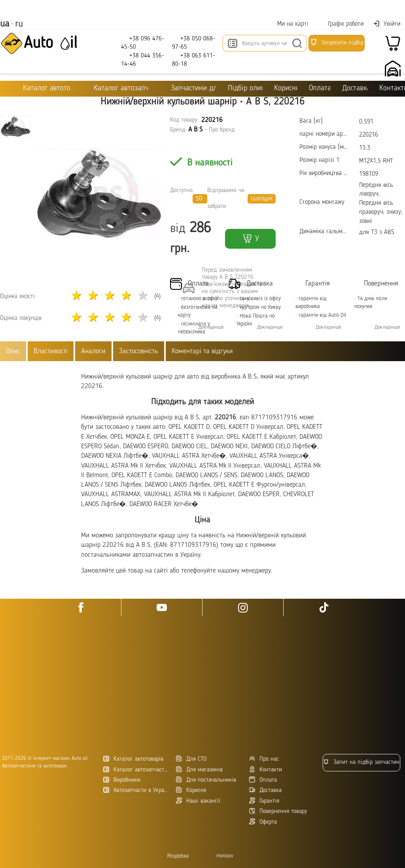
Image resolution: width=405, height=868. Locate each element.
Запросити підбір (337, 42)
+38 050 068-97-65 (194, 43)
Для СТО (191, 759)
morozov (225, 856)
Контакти (266, 770)
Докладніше (211, 327)
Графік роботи (341, 24)
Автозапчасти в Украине (137, 790)
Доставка (355, 89)
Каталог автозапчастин (137, 770)
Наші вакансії (198, 801)
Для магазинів (199, 770)
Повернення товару (278, 811)
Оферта (263, 822)
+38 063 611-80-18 (194, 60)
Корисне (286, 89)
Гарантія (264, 801)
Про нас (264, 759)
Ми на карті (288, 24)
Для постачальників (206, 780)
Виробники (122, 780)
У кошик (250, 241)
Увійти (387, 24)
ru (19, 24)
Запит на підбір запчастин (361, 762)
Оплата (319, 89)
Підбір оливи (245, 89)
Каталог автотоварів (133, 759)
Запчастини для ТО (188, 88)
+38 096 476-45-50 (143, 43)
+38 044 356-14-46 (143, 60)
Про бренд (222, 130)
